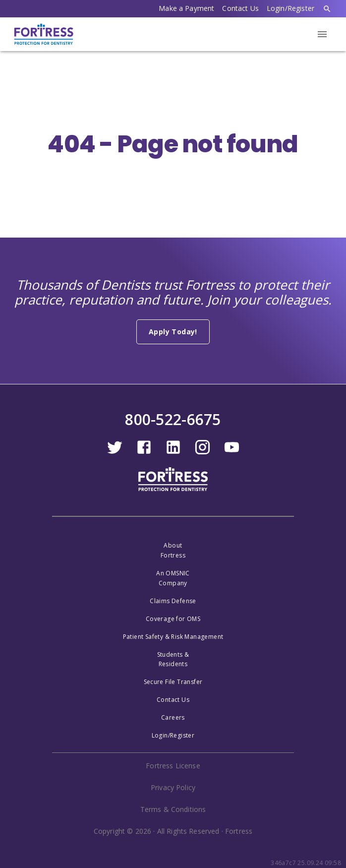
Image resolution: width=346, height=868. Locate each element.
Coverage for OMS (173, 619)
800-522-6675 (173, 419)
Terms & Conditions (173, 809)
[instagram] (202, 453)
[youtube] (232, 453)
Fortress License (173, 766)
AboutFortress (173, 550)
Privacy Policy (173, 787)
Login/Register (290, 8)
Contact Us (240, 8)
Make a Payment (186, 8)
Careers (173, 717)
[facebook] (144, 453)
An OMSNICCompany (173, 578)
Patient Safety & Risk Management (173, 637)
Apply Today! (173, 332)
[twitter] (115, 453)
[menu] (322, 34)
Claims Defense (173, 601)
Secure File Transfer (173, 682)
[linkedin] (173, 453)
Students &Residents (173, 659)
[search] (327, 9)
